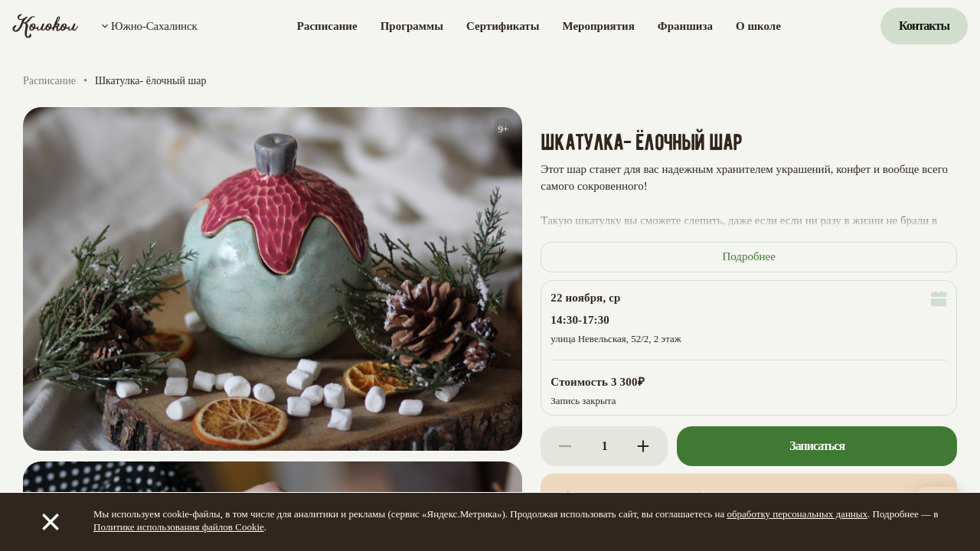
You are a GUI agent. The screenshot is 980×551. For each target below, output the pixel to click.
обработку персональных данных (797, 514)
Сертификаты (503, 26)
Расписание (327, 26)
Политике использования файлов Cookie (179, 527)
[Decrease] (565, 446)
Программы (412, 26)
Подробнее (749, 256)
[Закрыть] (51, 522)
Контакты (924, 26)
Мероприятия (598, 26)
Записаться (817, 446)
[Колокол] (46, 26)
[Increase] (643, 446)
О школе (758, 26)
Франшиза (685, 26)
